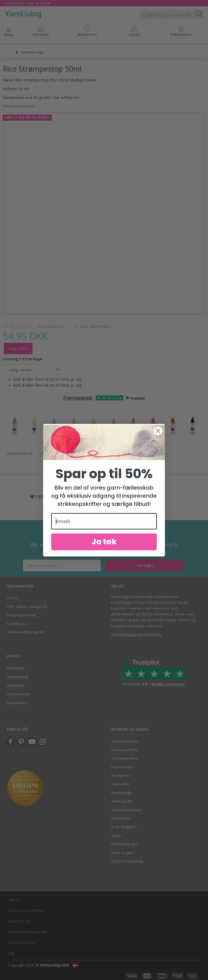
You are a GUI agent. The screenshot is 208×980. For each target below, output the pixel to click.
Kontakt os (16, 624)
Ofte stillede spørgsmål (27, 607)
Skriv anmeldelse (95, 326)
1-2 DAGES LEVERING (53, 497)
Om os (13, 598)
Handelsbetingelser (27, 932)
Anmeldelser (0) (58, 453)
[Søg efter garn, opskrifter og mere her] (199, 14)
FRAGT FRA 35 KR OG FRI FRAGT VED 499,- (107, 486)
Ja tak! (144, 565)
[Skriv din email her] (62, 565)
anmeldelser (51, 326)
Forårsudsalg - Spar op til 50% (27, 3)
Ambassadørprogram (26, 632)
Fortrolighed (22, 943)
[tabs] (181, 32)
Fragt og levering (22, 615)
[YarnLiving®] (23, 13)
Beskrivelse (20, 453)
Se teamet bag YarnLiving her (136, 634)
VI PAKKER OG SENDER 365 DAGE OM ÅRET (107, 509)
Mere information (19, 106)
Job (12, 953)
